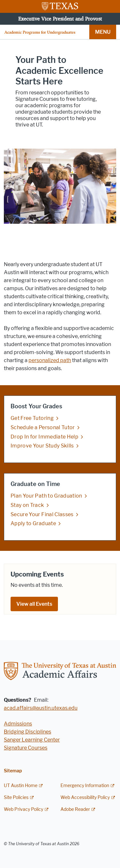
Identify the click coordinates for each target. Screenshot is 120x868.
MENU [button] (103, 32)
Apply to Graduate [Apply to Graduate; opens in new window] (33, 523)
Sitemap (13, 771)
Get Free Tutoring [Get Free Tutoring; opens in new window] (32, 418)
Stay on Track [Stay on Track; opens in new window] (27, 505)
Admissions (18, 724)
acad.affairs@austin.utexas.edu (41, 708)
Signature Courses (26, 748)
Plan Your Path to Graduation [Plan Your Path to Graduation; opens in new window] (46, 496)
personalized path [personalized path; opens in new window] (50, 360)
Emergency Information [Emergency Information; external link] (85, 786)
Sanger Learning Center (32, 740)
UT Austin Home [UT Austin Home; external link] (21, 786)
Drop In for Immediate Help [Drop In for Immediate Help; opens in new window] (44, 436)
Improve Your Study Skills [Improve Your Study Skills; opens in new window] (42, 446)
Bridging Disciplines (28, 732)
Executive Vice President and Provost (60, 19)
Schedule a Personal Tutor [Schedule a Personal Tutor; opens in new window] (43, 427)
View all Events (34, 604)
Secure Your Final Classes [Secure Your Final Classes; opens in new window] (42, 514)
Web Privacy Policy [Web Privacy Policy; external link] (24, 809)
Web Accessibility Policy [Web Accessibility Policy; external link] (85, 798)
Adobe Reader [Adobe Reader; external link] (75, 809)
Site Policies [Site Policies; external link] (16, 798)
